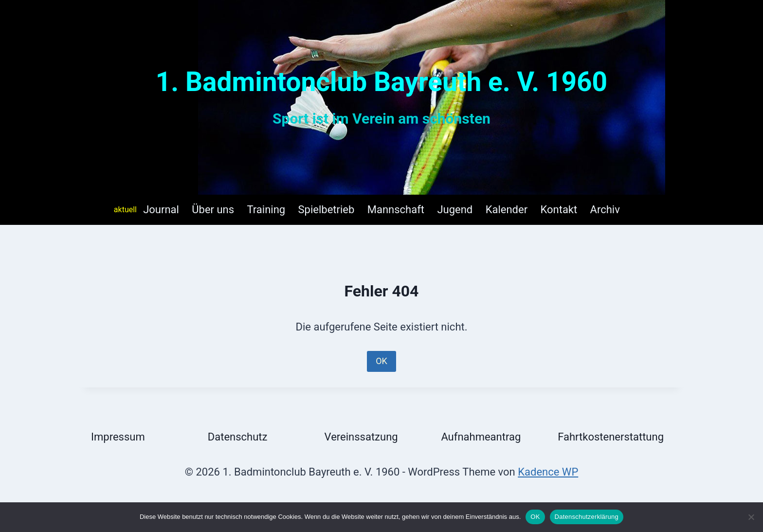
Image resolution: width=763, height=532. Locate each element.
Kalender (507, 210)
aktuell (125, 210)
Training (266, 210)
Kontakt (559, 210)
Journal (161, 210)
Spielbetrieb (327, 210)
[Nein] (751, 517)
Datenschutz (238, 437)
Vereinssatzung (361, 437)
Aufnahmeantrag (481, 437)
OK (381, 361)
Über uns (213, 210)
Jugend (455, 210)
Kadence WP (548, 472)
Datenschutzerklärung (587, 517)
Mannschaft (396, 210)
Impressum (118, 437)
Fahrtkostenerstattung (611, 437)
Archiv (605, 210)
